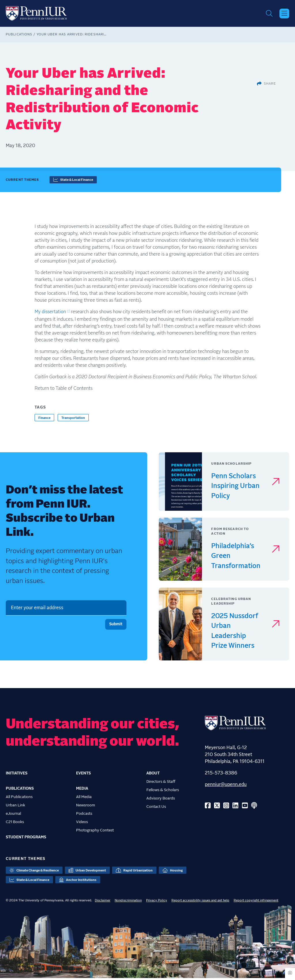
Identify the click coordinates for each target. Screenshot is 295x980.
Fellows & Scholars (163, 792)
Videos (82, 824)
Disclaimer (103, 902)
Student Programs (26, 839)
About (153, 775)
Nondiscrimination (128, 902)
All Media (84, 799)
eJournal (13, 816)
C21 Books (15, 824)
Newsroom (86, 807)
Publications (19, 36)
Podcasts (84, 816)
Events (83, 775)
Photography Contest (95, 832)
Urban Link (15, 807)
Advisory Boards (161, 800)
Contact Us (156, 809)
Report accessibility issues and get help (200, 902)
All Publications (19, 799)
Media (82, 791)
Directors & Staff (161, 784)
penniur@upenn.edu (226, 787)
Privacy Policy (157, 902)
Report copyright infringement (256, 902)
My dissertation (50, 314)
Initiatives (17, 775)
